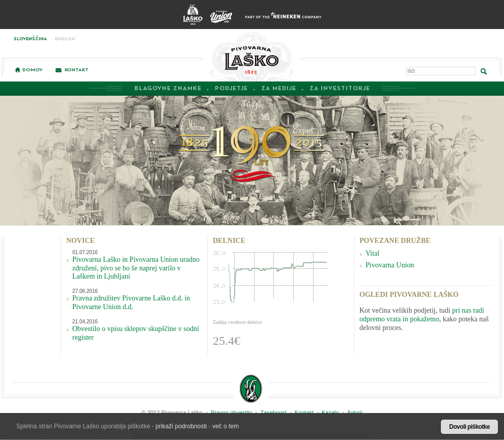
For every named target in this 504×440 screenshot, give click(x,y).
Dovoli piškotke (469, 427)
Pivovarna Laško (251, 56)
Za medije (279, 89)
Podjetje (231, 89)
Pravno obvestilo (231, 413)
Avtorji (355, 413)
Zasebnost (273, 413)
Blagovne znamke (168, 89)
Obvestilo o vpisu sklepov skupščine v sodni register (136, 333)
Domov (33, 70)
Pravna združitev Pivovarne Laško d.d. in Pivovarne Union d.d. (131, 302)
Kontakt (77, 70)
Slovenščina (30, 39)
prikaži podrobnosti (181, 426)
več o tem (226, 426)
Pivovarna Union (390, 265)
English (65, 39)
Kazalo (330, 413)
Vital (372, 253)
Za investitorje (340, 89)
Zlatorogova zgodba (250, 388)
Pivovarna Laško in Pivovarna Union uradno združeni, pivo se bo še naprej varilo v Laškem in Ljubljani (136, 268)
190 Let (252, 154)
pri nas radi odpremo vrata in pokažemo (422, 315)
